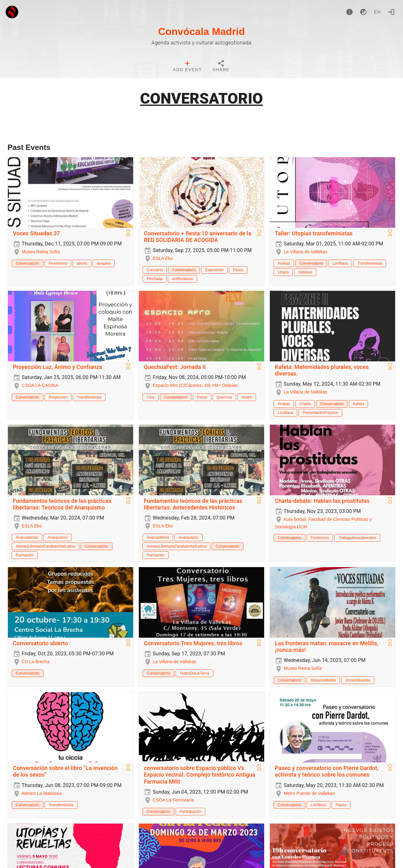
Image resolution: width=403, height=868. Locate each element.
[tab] (187, 67)
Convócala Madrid (201, 32)
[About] (349, 12)
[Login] (391, 12)
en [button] (377, 12)
